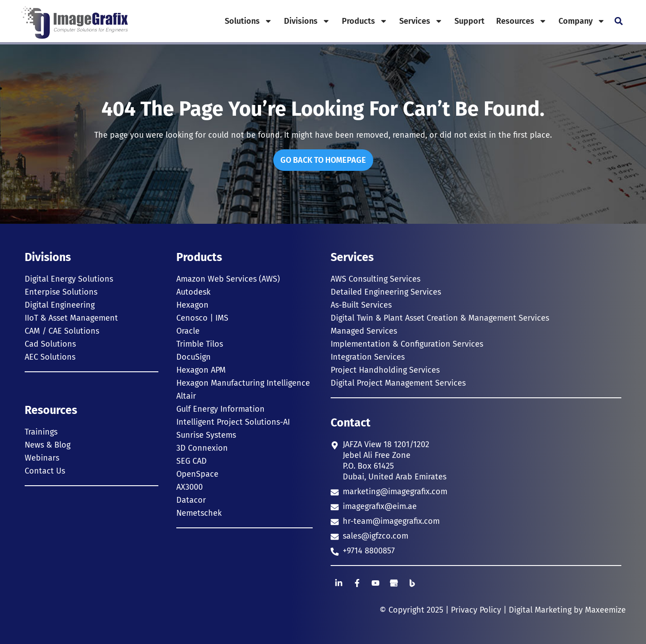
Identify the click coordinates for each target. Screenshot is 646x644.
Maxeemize (605, 610)
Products (365, 21)
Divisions (307, 21)
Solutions (249, 21)
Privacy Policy (476, 610)
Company (582, 21)
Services (421, 21)
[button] (618, 21)
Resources (522, 21)
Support (469, 21)
